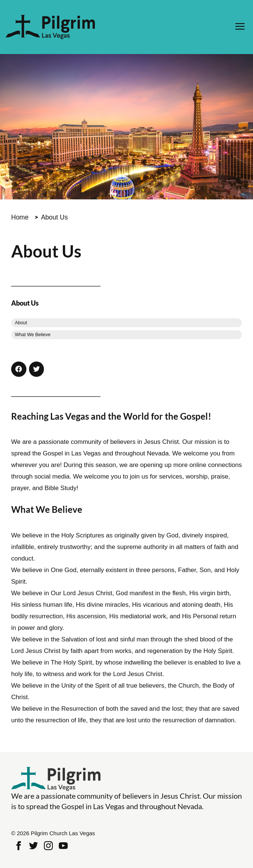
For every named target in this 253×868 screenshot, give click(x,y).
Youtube (63, 846)
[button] (19, 369)
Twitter (33, 846)
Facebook (19, 846)
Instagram (48, 846)
